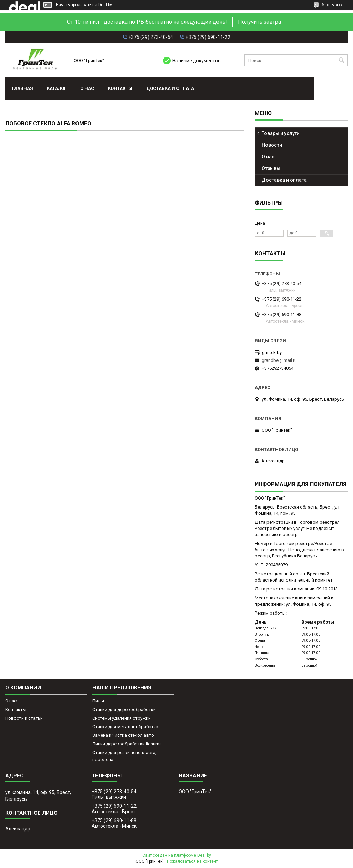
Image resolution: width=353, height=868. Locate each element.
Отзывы (271, 168)
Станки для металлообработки (125, 727)
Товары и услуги (281, 133)
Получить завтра (259, 22)
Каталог (57, 88)
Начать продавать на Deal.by (84, 5)
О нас (87, 88)
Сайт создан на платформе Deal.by (177, 855)
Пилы (98, 701)
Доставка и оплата (170, 88)
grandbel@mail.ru (279, 360)
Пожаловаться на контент (192, 861)
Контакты (120, 88)
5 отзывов (332, 5)
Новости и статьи (24, 718)
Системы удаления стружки (122, 718)
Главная (23, 88)
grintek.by (272, 352)
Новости (272, 145)
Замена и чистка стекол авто (123, 735)
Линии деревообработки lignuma (127, 744)
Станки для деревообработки (124, 709)
